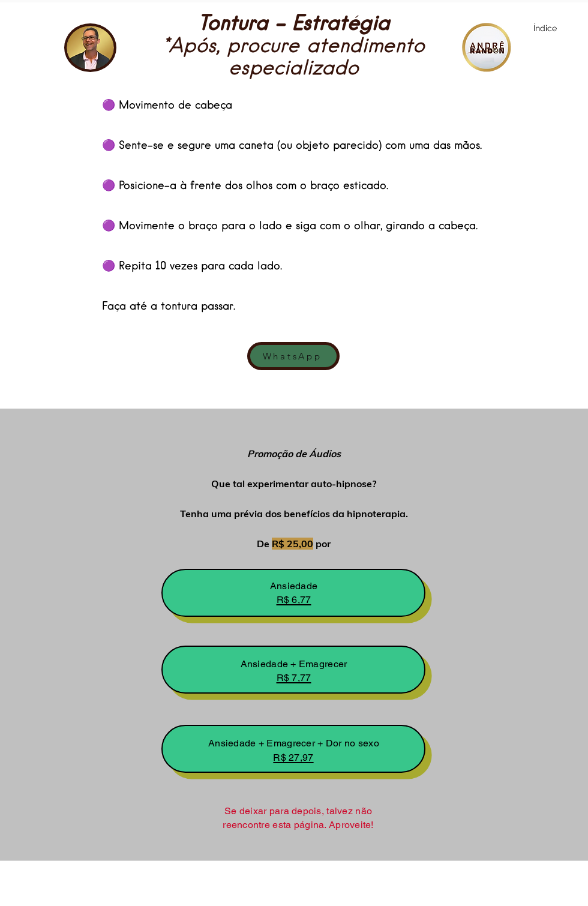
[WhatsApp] (293, 356)
